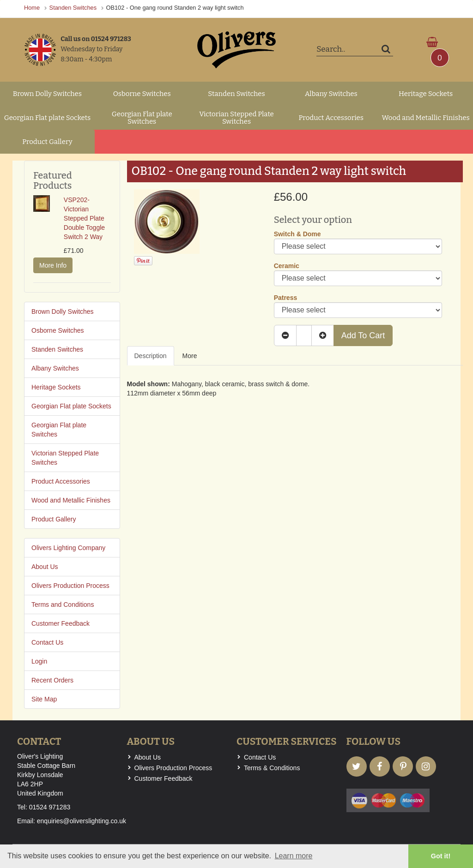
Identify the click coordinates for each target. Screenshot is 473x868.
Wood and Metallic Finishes (426, 118)
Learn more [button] (294, 856)
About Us (45, 567)
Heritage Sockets (426, 94)
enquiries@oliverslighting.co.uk (82, 821)
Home (32, 8)
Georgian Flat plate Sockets (48, 118)
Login (39, 661)
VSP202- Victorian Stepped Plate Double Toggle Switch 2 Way (84, 218)
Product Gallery (47, 142)
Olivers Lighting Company (68, 548)
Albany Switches (331, 94)
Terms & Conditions (272, 768)
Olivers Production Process (70, 586)
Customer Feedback (61, 623)
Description (151, 356)
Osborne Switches (142, 94)
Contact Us (47, 642)
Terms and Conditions (63, 605)
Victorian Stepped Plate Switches (236, 118)
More (190, 356)
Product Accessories (331, 118)
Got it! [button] (441, 856)
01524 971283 (50, 807)
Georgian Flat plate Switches (142, 118)
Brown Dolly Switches (47, 94)
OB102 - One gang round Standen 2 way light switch (175, 8)
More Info (53, 265)
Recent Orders (52, 680)
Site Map (44, 699)
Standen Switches (73, 8)
